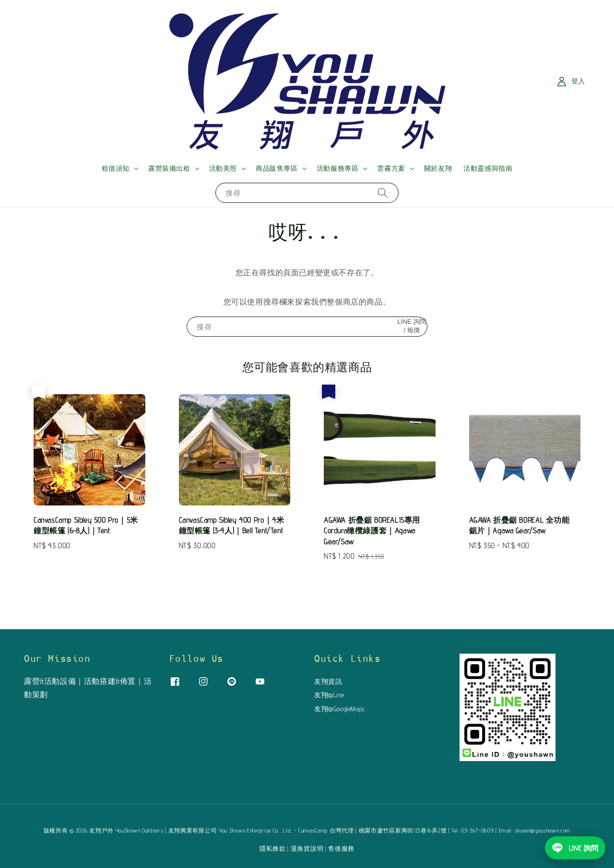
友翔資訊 (328, 681)
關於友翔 (438, 168)
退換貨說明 (307, 848)
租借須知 (116, 168)
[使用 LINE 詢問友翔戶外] (575, 848)
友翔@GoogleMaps (340, 709)
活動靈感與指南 (488, 168)
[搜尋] (383, 193)
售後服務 (341, 848)
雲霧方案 (391, 168)
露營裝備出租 (169, 168)
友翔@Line (329, 695)
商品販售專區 (277, 168)
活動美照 (223, 168)
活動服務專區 (338, 168)
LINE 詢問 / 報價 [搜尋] (411, 326)
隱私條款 (273, 848)
